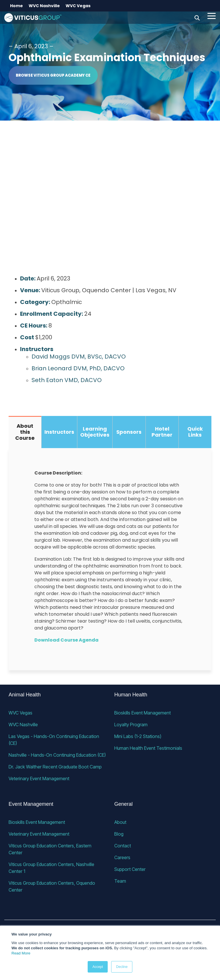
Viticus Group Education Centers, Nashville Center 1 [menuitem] (52, 868)
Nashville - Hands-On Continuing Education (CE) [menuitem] (57, 755)
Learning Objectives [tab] (95, 432)
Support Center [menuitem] (130, 869)
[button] (212, 16)
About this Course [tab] (25, 432)
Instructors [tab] (59, 432)
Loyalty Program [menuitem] (131, 725)
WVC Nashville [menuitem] (44, 6)
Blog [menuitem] (119, 834)
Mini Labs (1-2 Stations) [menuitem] (138, 736)
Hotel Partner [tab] (162, 432)
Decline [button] (122, 967)
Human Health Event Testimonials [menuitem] (148, 748)
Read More (21, 953)
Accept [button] (98, 967)
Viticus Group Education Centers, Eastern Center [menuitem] (51, 849)
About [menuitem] (120, 822)
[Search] (197, 18)
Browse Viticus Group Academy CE (53, 75)
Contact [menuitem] (123, 846)
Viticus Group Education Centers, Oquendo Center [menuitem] (52, 886)
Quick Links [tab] (195, 432)
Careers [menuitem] (122, 857)
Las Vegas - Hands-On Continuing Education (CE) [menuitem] (54, 740)
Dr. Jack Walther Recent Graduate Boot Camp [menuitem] (55, 767)
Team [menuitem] (120, 881)
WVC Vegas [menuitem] (78, 6)
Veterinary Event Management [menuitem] (39, 778)
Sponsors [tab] (129, 432)
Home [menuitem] (16, 6)
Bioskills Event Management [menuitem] (143, 713)
